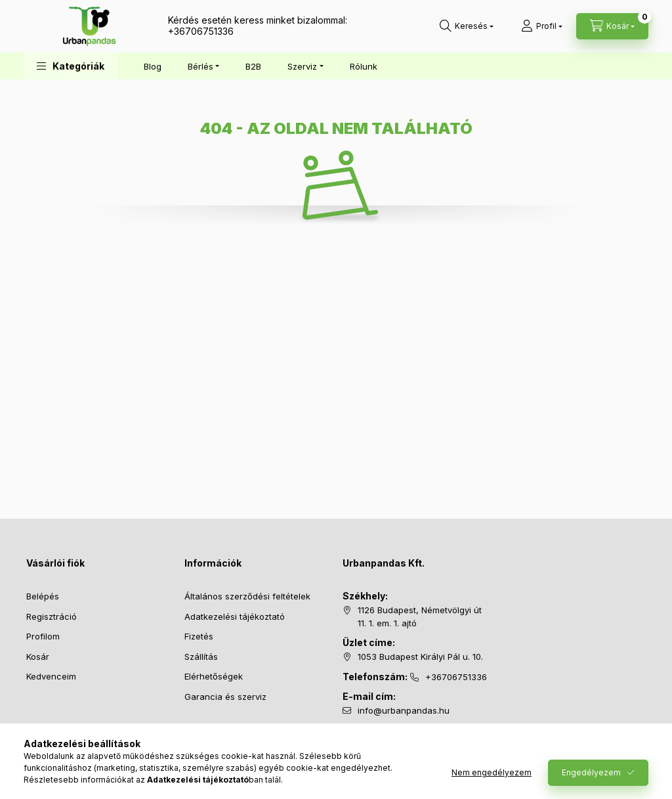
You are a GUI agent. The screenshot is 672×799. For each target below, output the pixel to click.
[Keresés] (467, 26)
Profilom (43, 636)
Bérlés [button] (200, 66)
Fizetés (199, 636)
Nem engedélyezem (492, 772)
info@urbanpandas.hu (404, 710)
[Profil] (542, 26)
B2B (253, 66)
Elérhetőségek (214, 676)
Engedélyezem (591, 772)
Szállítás (201, 657)
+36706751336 (201, 31)
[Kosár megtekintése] (612, 26)
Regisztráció (52, 616)
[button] (71, 66)
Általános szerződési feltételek (247, 596)
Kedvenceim (51, 676)
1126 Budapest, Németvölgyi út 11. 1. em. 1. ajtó (420, 616)
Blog (153, 66)
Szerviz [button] (302, 66)
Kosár (38, 657)
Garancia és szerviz (225, 697)
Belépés (43, 596)
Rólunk (364, 66)
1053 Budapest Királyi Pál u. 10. (420, 657)
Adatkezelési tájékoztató (235, 616)
